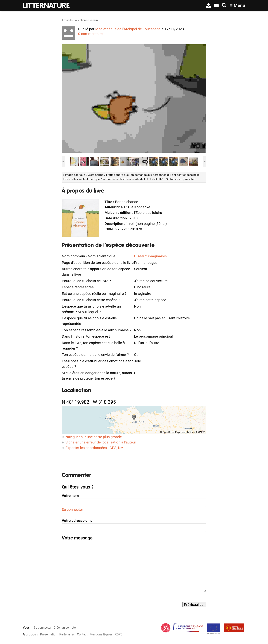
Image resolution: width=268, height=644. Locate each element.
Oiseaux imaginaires (150, 256)
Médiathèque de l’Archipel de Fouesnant (128, 29)
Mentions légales (101, 634)
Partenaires (67, 634)
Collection (80, 20)
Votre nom (70, 496)
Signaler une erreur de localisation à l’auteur (101, 442)
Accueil (66, 20)
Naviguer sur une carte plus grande (94, 437)
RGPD (119, 634)
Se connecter (72, 510)
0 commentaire (90, 34)
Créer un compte (65, 628)
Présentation (49, 634)
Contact (82, 634)
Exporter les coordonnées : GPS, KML (95, 448)
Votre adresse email (78, 521)
